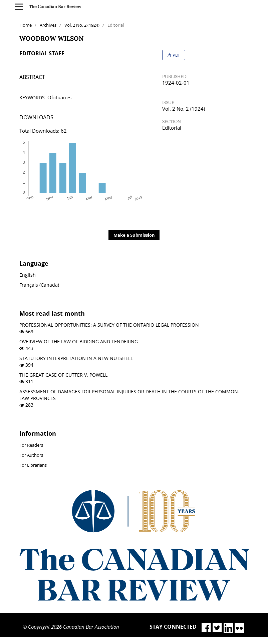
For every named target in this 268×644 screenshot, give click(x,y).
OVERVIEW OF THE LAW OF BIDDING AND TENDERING (79, 341)
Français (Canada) (39, 285)
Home (26, 25)
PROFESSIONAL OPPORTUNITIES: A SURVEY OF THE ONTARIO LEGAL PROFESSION (109, 325)
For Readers (31, 445)
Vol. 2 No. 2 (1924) (82, 25)
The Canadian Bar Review (55, 6)
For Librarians (33, 465)
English (28, 275)
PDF (176, 55)
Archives (48, 25)
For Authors (31, 455)
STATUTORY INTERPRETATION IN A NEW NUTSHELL (76, 358)
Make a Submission (134, 235)
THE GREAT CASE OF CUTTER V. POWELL (63, 375)
